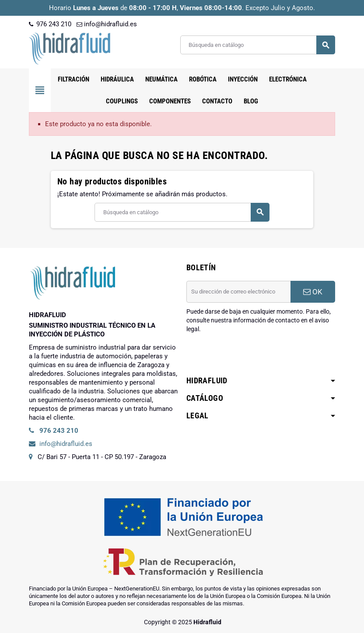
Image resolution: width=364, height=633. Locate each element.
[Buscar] (257, 45)
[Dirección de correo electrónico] (238, 292)
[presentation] (253, 356)
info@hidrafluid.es (107, 24)
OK (313, 292)
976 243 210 (50, 24)
